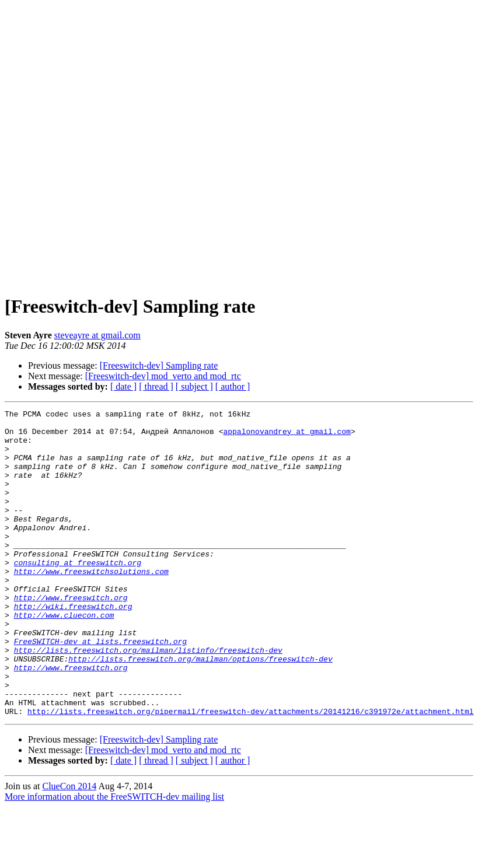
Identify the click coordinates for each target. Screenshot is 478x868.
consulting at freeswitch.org (78, 594)
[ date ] (123, 386)
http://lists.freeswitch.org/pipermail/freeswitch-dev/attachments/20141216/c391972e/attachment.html (250, 772)
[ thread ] (156, 386)
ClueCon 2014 (69, 847)
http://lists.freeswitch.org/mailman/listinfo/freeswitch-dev (148, 699)
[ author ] (233, 386)
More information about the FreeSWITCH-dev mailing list (114, 858)
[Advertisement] (237, 144)
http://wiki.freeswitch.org (73, 646)
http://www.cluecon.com (64, 657)
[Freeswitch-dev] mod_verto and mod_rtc (163, 376)
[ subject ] (194, 386)
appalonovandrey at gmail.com (287, 436)
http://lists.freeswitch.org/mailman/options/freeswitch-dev (200, 709)
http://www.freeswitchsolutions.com (91, 604)
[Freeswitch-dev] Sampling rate (159, 365)
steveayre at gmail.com (97, 335)
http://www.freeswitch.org (71, 636)
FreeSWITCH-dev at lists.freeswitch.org (100, 688)
